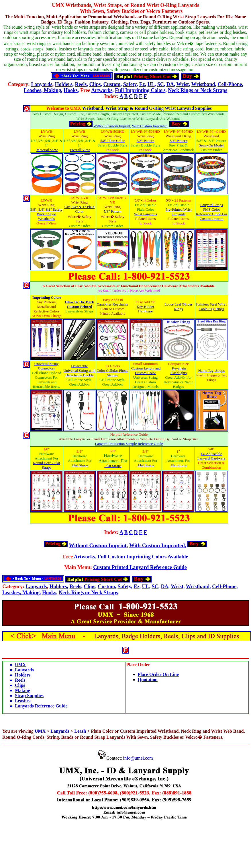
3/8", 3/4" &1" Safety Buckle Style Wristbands (46, 214)
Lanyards (42, 84)
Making (52, 90)
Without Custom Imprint (112, 126)
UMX (58, 5)
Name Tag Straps (211, 371)
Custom (112, 84)
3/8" (80, 451)
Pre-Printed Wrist (179, 209)
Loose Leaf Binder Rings (178, 307)
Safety (130, 84)
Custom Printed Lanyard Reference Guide (140, 567)
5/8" (113, 451)
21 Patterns (183, 200)
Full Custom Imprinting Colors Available (143, 557)
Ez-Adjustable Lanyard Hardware (211, 456)
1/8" (46, 449)
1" (178, 451)
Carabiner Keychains (112, 304)
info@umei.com (138, 758)
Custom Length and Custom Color (146, 371)
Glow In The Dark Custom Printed (79, 304)
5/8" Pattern (146, 141)
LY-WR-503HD (112, 131)
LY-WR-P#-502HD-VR (112, 200)
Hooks (71, 90)
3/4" (146, 451)
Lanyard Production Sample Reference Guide (129, 444)
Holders (64, 84)
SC (161, 84)
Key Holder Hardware (145, 309)
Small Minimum (146, 364)
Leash (80, 731)
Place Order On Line (158, 674)
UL (151, 84)
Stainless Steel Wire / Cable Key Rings (211, 307)
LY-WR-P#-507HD (178, 131)
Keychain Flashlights (178, 371)
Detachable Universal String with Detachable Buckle (79, 371)
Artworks (102, 90)
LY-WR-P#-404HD (211, 131)
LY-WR (47, 131)
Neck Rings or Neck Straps (198, 90)
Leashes (33, 90)
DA (170, 84)
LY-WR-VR (79, 198)
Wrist (183, 84)
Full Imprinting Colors (140, 90)
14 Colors (149, 200)
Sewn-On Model (211, 145)
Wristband (203, 84)
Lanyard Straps (212, 205)
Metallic (43, 307)
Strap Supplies (29, 696)
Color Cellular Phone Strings (112, 373)
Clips (95, 84)
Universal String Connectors (46, 366)
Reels (81, 84)
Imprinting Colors (47, 297)
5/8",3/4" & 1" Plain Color (79, 209)
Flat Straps (80, 465)
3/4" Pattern (179, 141)
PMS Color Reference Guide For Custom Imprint (212, 214)
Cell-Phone (230, 84)
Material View (47, 150)
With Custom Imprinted (150, 126)
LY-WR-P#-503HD (145, 131)
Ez (142, 84)
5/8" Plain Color (112, 141)
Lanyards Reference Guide (41, 706)
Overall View (80, 150)
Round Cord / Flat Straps (46, 465)
